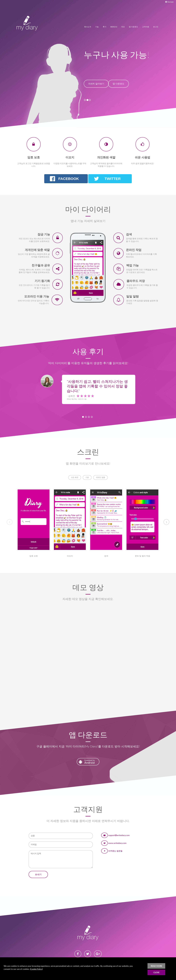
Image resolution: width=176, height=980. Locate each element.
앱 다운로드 (133, 27)
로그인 (156, 27)
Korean (169, 2)
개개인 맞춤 (100, 477)
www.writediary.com (117, 843)
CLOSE (156, 972)
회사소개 (88, 27)
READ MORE (156, 966)
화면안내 (114, 27)
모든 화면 (75, 477)
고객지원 (146, 27)
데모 (123, 27)
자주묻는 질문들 (115, 851)
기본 (87, 477)
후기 (104, 27)
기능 (97, 27)
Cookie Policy (36, 969)
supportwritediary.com (119, 835)
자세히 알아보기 (96, 87)
